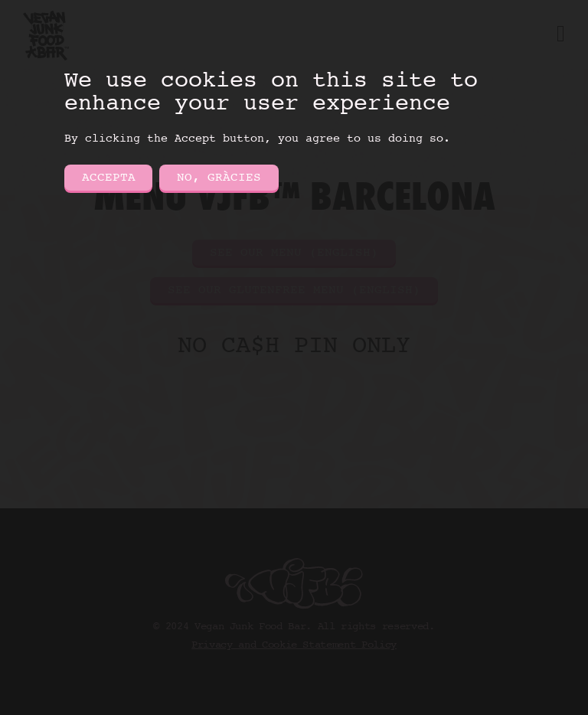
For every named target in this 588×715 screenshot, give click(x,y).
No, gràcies (219, 178)
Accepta (109, 178)
